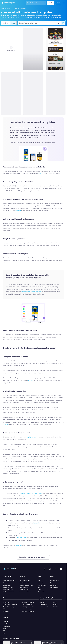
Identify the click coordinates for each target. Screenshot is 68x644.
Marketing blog (55, 587)
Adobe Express (45, 607)
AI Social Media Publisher (10, 605)
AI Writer (6, 425)
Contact (5, 622)
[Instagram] (50, 569)
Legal (5, 633)
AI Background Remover (29, 607)
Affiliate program (8, 587)
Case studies (7, 585)
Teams (40, 587)
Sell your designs (8, 590)
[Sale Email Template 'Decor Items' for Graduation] (33, 94)
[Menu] (64, 3)
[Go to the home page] (8, 3)
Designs (5, 23)
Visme (55, 602)
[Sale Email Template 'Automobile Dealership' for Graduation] (33, 49)
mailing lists (19, 545)
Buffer (55, 605)
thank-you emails (22, 538)
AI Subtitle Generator (28, 602)
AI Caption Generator (28, 611)
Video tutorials (54, 581)
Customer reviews (8, 592)
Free (39, 581)
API (4, 631)
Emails (13, 23)
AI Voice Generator (27, 605)
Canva (42, 602)
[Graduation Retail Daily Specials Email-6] (11, 94)
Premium (40, 583)
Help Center (7, 624)
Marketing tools (24, 590)
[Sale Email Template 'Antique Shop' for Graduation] (56, 49)
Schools (40, 590)
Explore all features (25, 592)
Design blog (54, 585)
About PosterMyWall (9, 581)
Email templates (6, 8)
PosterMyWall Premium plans (31, 292)
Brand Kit (18, 211)
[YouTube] (61, 569)
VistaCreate (44, 605)
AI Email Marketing (8, 607)
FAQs (5, 628)
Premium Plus (42, 585)
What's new (6, 583)
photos (41, 174)
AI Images (6, 611)
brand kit (31, 380)
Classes (53, 583)
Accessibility (7, 626)
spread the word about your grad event (31, 493)
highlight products (32, 437)
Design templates (25, 581)
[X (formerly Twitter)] (55, 569)
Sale (15, 8)
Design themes (24, 587)
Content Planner (38, 523)
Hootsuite (56, 607)
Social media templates (26, 585)
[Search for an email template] (38, 23)
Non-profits (41, 592)
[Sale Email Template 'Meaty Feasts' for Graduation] (56, 94)
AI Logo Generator (27, 609)
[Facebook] (45, 569)
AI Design (6, 602)
